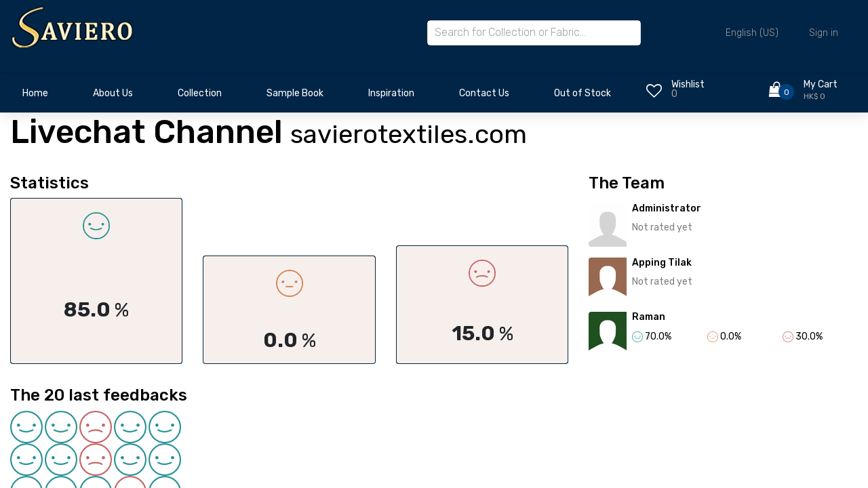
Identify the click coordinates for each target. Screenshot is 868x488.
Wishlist (688, 84)
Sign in (824, 33)
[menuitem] (35, 97)
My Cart (821, 84)
